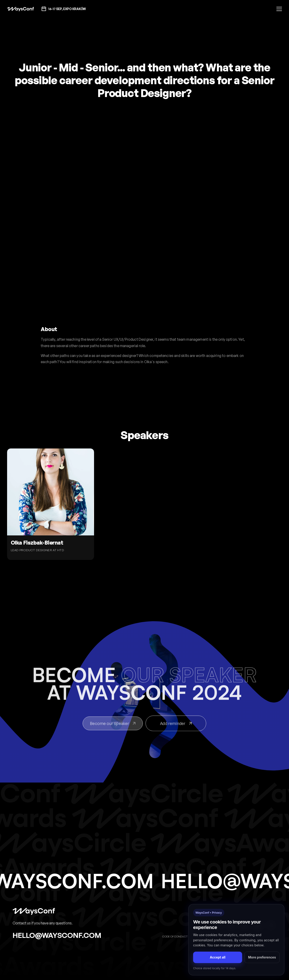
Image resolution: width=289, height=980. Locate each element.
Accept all (218, 957)
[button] (279, 9)
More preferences (262, 957)
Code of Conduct (175, 936)
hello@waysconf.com (57, 935)
